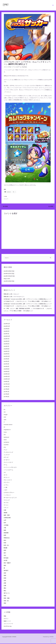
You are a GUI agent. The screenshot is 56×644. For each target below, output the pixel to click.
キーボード (7, 460)
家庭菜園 (6, 533)
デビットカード (8, 480)
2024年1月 (6, 334)
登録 (5, 616)
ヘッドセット (7, 495)
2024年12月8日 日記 (9, 271)
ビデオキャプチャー (9, 493)
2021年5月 (6, 362)
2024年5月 (7, 332)
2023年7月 (7, 339)
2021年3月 (6, 364)
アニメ (5, 450)
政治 (5, 541)
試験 (5, 583)
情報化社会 (7, 538)
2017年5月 (6, 397)
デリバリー (7, 483)
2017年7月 (6, 392)
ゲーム (5, 465)
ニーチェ (6, 485)
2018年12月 (7, 379)
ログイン (6, 619)
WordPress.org (8, 627)
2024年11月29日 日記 (9, 276)
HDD (5, 417)
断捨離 (5, 548)
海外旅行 (6, 571)
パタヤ (5, 490)
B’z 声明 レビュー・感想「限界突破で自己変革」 (17, 309)
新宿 (5, 551)
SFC (5, 435)
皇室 (5, 573)
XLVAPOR (6, 445)
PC (4, 427)
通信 (5, 588)
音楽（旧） (7, 601)
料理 (5, 543)
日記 (5, 556)
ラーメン (6, 505)
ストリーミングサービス (10, 468)
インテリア (7, 455)
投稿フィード (7, 621)
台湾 (5, 521)
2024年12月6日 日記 (9, 282)
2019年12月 (7, 374)
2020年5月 (7, 372)
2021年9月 (6, 359)
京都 (5, 510)
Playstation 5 (7, 430)
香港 (5, 604)
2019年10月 (7, 377)
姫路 (5, 531)
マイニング (7, 500)
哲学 (5, 523)
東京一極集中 (7, 563)
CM (5, 412)
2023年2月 (7, 344)
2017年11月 (7, 387)
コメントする (7, 67)
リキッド (6, 508)
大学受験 (6, 526)
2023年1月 (6, 347)
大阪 (5, 528)
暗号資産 (6, 558)
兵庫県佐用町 (7, 518)
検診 (5, 566)
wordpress (6, 443)
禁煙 (5, 576)
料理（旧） (7, 546)
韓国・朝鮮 (7, 599)
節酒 (5, 578)
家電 (5, 536)
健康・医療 (7, 516)
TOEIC (5, 440)
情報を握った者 (8, 294)
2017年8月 (6, 389)
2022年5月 (7, 354)
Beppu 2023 (7, 279)
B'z (4, 410)
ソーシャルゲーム (17, 67)
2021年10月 (7, 357)
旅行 (5, 553)
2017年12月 (7, 384)
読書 (5, 586)
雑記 (5, 591)
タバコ (5, 475)
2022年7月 (7, 352)
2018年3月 (6, 382)
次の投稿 (51, 207)
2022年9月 (7, 349)
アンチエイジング (8, 453)
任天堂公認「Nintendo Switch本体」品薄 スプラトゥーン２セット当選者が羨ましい (26, 299)
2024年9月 (7, 329)
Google (6, 415)
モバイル (6, 503)
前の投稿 (5, 207)
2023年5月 (7, 342)
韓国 (5, 596)
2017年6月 (6, 394)
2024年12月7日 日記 (9, 274)
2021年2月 (6, 367)
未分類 (5, 561)
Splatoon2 (6, 438)
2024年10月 (7, 327)
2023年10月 (7, 337)
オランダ (6, 458)
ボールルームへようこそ (10, 498)
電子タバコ (7, 594)
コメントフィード (8, 624)
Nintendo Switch (8, 425)
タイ (5, 473)
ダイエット (7, 478)
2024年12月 (7, 324)
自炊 (5, 581)
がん (5, 448)
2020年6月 (7, 369)
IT (4, 422)
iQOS (5, 420)
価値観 (5, 513)
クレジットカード (8, 463)
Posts (5, 433)
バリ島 (5, 488)
